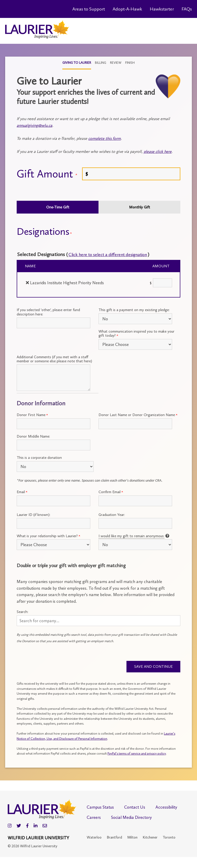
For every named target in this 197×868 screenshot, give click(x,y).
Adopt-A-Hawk (127, 9)
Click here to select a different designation (114, 254)
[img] (27, 283)
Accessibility (166, 808)
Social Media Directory (131, 818)
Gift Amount (47, 174)
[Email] (45, 827)
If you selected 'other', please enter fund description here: (48, 312)
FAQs (187, 9)
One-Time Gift (58, 207)
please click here (158, 151)
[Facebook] (27, 827)
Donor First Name (32, 415)
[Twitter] (19, 827)
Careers (94, 818)
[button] (98, 621)
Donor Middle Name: (33, 436)
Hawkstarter (162, 9)
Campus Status (100, 808)
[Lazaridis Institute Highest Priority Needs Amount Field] (162, 283)
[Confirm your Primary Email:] (135, 501)
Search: (22, 612)
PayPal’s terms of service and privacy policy (137, 754)
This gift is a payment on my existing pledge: (134, 310)
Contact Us (135, 808)
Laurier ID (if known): (33, 515)
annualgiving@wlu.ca (35, 125)
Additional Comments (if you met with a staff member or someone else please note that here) (54, 359)
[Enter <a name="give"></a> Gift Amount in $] (131, 174)
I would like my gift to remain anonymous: (131, 536)
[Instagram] (10, 827)
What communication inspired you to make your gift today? (136, 333)
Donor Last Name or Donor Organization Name (138, 415)
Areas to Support (89, 9)
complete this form (105, 138)
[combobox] (98, 621)
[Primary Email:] (53, 501)
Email (22, 492)
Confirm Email (111, 492)
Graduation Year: (112, 515)
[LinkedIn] (36, 827)
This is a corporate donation (39, 458)
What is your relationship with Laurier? (48, 536)
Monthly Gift (140, 207)
